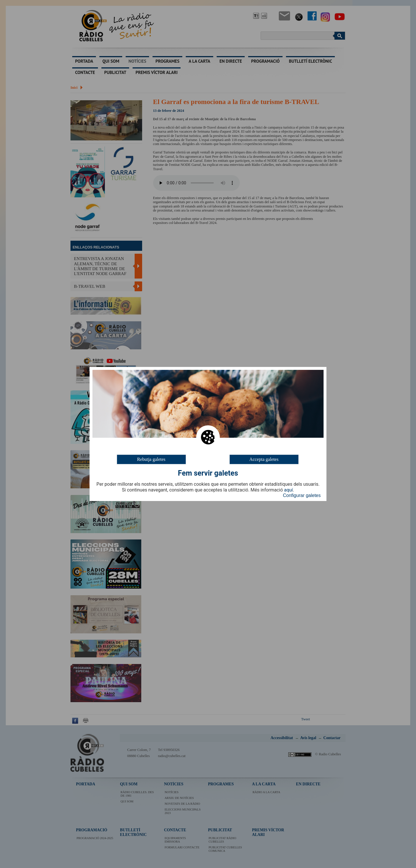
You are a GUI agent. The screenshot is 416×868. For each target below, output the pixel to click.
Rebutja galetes (151, 459)
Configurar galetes (302, 495)
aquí (288, 490)
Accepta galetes (264, 459)
